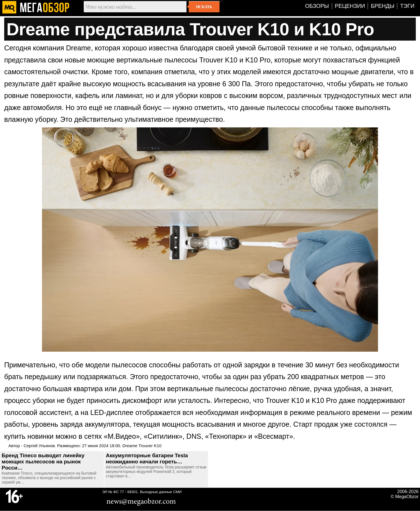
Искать (204, 7)
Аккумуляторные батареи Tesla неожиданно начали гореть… (147, 459)
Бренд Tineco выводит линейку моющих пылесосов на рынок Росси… (43, 462)
